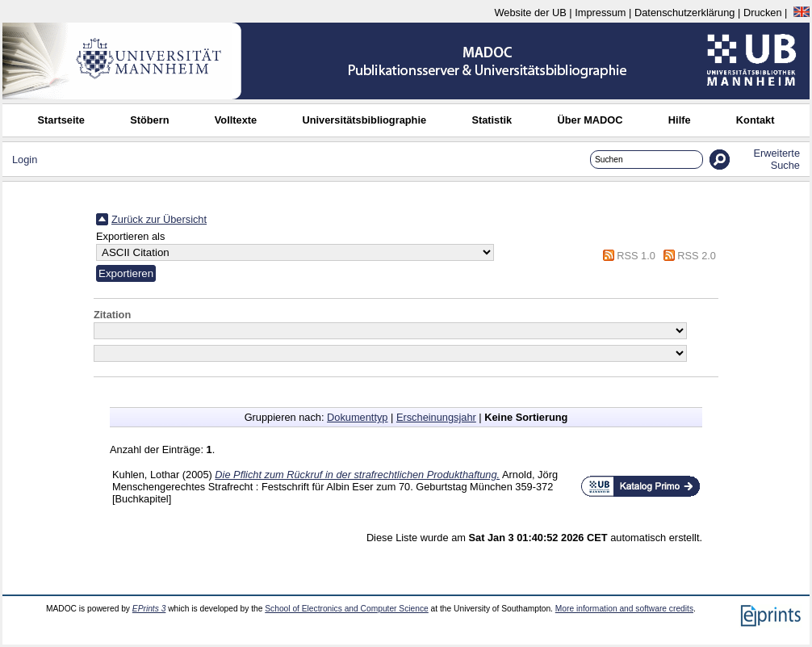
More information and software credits (624, 609)
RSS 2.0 (697, 256)
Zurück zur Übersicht (159, 219)
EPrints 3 (149, 609)
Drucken (763, 13)
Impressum (600, 13)
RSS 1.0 (636, 256)
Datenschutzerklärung (684, 13)
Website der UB (530, 13)
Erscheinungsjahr (436, 417)
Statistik (492, 120)
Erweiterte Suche (776, 159)
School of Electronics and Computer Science (347, 609)
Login (25, 160)
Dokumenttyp (357, 417)
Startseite (61, 120)
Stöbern (149, 120)
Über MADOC (590, 120)
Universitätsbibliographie (364, 120)
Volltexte (236, 120)
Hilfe (680, 120)
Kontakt (755, 120)
